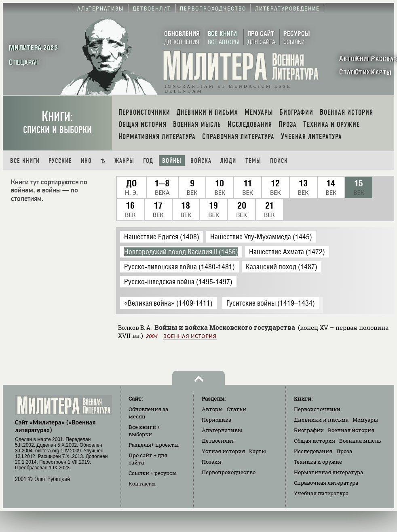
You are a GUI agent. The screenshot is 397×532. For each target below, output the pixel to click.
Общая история (315, 441)
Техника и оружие (318, 462)
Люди (228, 161)
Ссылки (153, 473)
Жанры (124, 161)
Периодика (216, 420)
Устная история (223, 451)
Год (148, 161)
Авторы (212, 409)
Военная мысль (360, 441)
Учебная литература (321, 493)
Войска (201, 161)
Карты (258, 451)
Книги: (57, 122)
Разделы (154, 445)
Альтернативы (222, 430)
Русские (60, 161)
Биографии (309, 430)
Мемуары (365, 420)
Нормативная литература (328, 472)
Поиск (279, 161)
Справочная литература (326, 483)
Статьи (237, 409)
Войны (172, 161)
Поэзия (211, 462)
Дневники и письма (321, 420)
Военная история (190, 336)
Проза (344, 451)
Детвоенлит (218, 441)
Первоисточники (317, 409)
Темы (253, 161)
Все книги (25, 161)
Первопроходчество (229, 472)
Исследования (313, 451)
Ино (86, 161)
